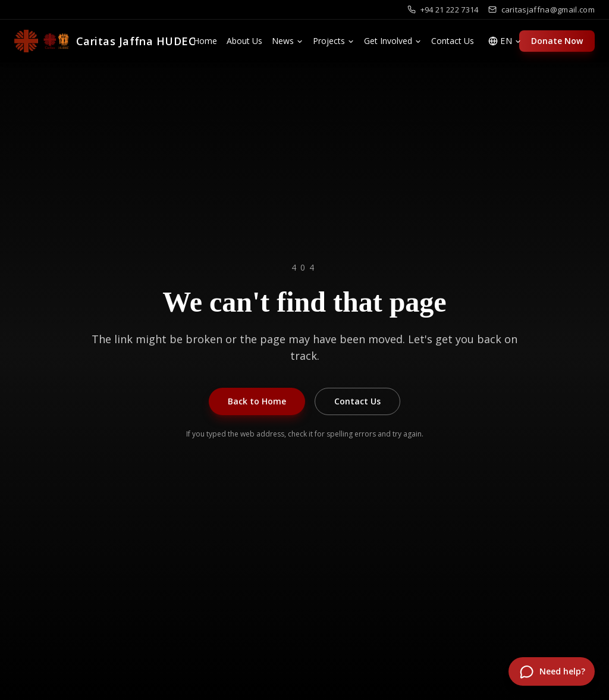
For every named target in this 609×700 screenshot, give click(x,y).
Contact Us (453, 41)
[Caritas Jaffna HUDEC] (105, 41)
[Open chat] (552, 671)
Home (205, 41)
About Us (244, 41)
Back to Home (257, 401)
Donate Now (557, 41)
